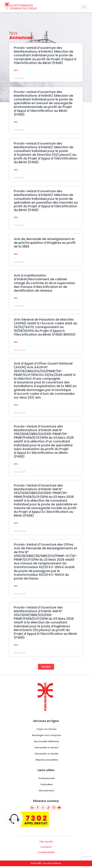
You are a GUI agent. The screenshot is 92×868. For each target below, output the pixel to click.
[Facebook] (38, 808)
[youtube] (59, 808)
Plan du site (46, 842)
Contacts (46, 847)
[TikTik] (48, 808)
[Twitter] (43, 808)
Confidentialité (46, 852)
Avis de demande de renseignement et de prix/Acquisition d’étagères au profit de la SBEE (45, 243)
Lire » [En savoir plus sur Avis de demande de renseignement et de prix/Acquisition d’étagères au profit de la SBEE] (16, 254)
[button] (46, 667)
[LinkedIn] (32, 808)
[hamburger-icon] (84, 7)
